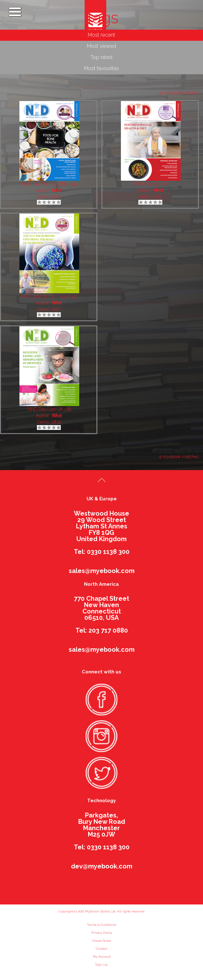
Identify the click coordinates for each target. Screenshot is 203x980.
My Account (102, 957)
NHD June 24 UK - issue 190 (49, 296)
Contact (101, 949)
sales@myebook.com (102, 571)
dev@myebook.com (102, 866)
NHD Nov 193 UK (151, 184)
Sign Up (101, 965)
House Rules (102, 941)
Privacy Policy (102, 933)
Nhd (57, 190)
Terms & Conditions (101, 925)
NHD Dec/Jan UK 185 (49, 409)
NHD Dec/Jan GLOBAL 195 (49, 184)
